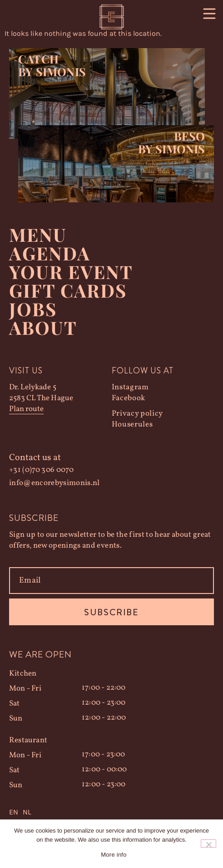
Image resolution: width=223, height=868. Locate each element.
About (43, 327)
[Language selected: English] (111, 812)
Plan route (26, 409)
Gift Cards (68, 290)
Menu (38, 234)
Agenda (50, 253)
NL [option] (27, 812)
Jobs (33, 309)
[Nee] (208, 843)
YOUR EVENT (71, 272)
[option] (27, 812)
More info (114, 855)
